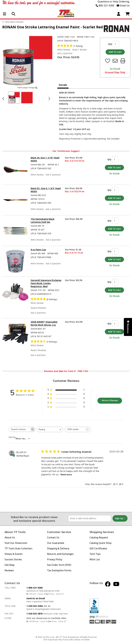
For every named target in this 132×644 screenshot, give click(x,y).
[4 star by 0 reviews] (66, 395)
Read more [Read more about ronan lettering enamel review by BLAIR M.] (66, 475)
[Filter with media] (78, 429)
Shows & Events (14, 554)
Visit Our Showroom (16, 543)
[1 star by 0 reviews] (66, 407)
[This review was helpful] (114, 484)
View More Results (14, 22)
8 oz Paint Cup (38, 250)
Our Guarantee (56, 543)
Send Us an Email (36, 598)
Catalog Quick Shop (101, 543)
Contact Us (53, 538)
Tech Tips (95, 554)
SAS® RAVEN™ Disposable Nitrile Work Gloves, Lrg (44, 323)
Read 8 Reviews (38, 308)
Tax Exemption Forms (59, 570)
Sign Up (120, 518)
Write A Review (110, 400)
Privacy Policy (55, 559)
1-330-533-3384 (34, 606)
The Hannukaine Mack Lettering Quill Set (42, 220)
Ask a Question (65, 53)
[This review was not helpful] (120, 484)
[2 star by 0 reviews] (66, 403)
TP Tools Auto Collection (18, 549)
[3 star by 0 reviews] (66, 399)
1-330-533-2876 (34, 614)
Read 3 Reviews (38, 350)
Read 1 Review (80, 50)
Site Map (10, 565)
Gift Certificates (98, 549)
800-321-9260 (105, 5)
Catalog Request (99, 538)
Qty (110, 44)
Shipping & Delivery (58, 549)
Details (63, 85)
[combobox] (50, 429)
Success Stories (13, 559)
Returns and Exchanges (60, 554)
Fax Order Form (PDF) (59, 565)
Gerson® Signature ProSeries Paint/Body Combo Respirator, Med (46, 283)
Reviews (9, 570)
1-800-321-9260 (34, 588)
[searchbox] (19, 429)
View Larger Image (27, 88)
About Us (10, 538)
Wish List (95, 559)
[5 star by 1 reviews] (66, 390)
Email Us (123, 5)
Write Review (64, 50)
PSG (99, 617)
